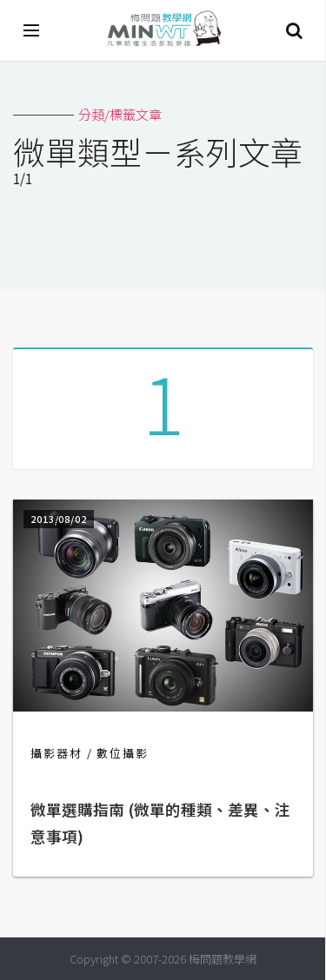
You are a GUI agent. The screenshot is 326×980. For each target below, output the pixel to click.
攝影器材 (57, 753)
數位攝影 (123, 753)
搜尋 (294, 30)
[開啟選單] (32, 30)
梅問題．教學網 (163, 31)
